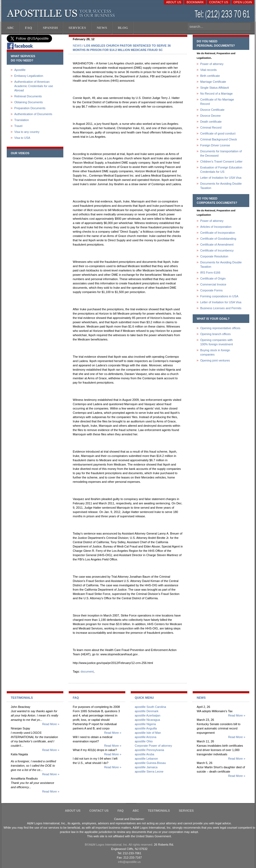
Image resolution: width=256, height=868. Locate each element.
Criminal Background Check (219, 139)
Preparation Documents (30, 108)
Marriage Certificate (213, 82)
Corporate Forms (211, 290)
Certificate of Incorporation (218, 233)
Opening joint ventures (215, 360)
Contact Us (219, 2)
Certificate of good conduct (218, 133)
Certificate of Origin (213, 278)
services (186, 811)
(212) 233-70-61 (223, 15)
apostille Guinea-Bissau (150, 763)
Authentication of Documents (33, 114)
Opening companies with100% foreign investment (217, 342)
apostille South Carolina (150, 707)
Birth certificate (210, 76)
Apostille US (62, 13)
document (87, 671)
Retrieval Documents (28, 96)
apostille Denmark (147, 711)
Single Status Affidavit (215, 88)
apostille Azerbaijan (148, 715)
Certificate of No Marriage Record (217, 102)
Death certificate (211, 122)
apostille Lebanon (146, 759)
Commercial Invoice (213, 284)
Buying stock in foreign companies (215, 352)
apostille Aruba (144, 754)
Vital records (208, 70)
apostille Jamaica (146, 767)
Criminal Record (211, 128)
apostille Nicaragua (147, 720)
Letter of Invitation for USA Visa (221, 178)
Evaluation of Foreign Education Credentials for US (221, 170)
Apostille (20, 70)
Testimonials (159, 811)
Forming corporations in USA (219, 296)
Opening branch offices (215, 334)
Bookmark (195, 2)
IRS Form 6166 (210, 273)
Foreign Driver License (215, 145)
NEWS (77, 46)
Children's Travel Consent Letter (221, 161)
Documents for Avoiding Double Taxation (221, 186)
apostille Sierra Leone (149, 771)
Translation (22, 120)
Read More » (51, 724)
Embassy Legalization (29, 76)
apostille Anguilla (146, 728)
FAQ (121, 811)
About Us (174, 2)
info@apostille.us (129, 862)
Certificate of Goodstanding (218, 239)
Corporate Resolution (214, 256)
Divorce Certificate (212, 110)
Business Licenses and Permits (221, 308)
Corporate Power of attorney (153, 746)
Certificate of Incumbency (217, 250)
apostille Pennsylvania (149, 750)
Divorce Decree (210, 116)
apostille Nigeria (145, 724)
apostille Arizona (146, 737)
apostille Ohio (144, 741)
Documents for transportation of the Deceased (221, 153)
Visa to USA (22, 138)
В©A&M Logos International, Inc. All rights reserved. (119, 845)
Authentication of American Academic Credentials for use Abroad (34, 86)
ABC (136, 811)
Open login (243, 2)
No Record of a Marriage (216, 94)
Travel (18, 126)
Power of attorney (212, 64)
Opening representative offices (220, 328)
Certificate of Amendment (217, 244)
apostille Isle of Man (148, 733)
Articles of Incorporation (216, 227)
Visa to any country (27, 132)
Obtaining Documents (29, 102)
